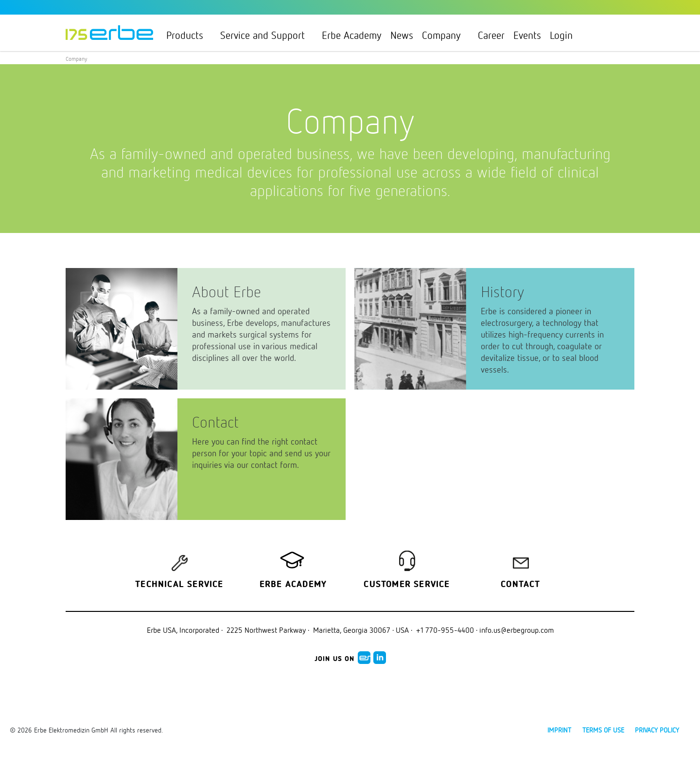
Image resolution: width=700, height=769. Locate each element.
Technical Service (179, 585)
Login (565, 35)
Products (189, 35)
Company (446, 35)
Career (491, 35)
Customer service (407, 585)
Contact (520, 585)
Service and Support (267, 35)
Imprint (559, 730)
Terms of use (603, 730)
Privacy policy (657, 730)
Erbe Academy (352, 35)
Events (527, 35)
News (402, 35)
